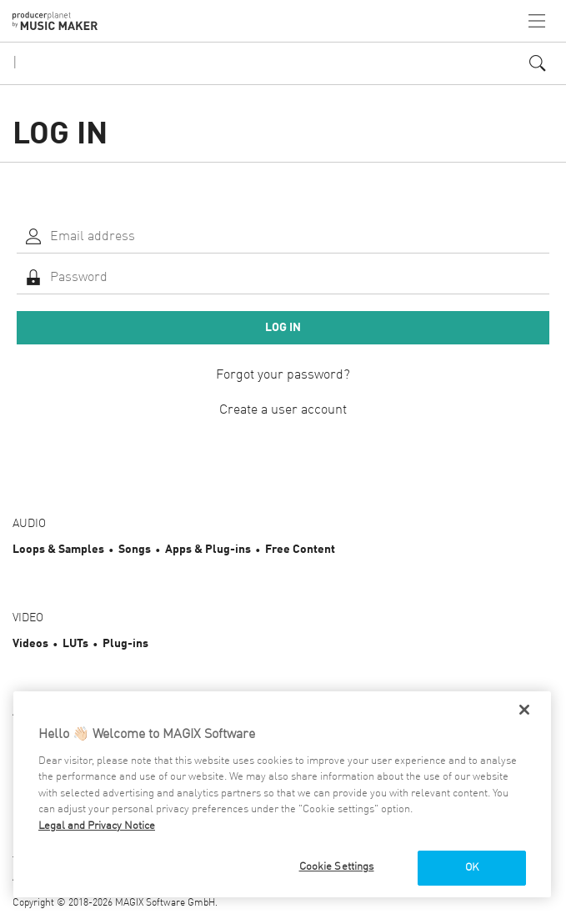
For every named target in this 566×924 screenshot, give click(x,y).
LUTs (75, 644)
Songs (135, 550)
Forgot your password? (283, 375)
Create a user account (283, 410)
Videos (30, 644)
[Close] (524, 710)
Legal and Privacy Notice (97, 826)
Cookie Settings (337, 867)
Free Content (300, 550)
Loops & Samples (58, 550)
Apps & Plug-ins (208, 550)
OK (472, 868)
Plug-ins (125, 644)
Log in (283, 328)
